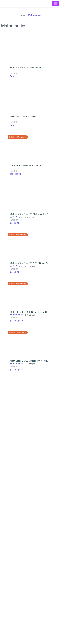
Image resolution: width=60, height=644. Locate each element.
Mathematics (35, 15)
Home (22, 15)
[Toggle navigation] (55, 4)
